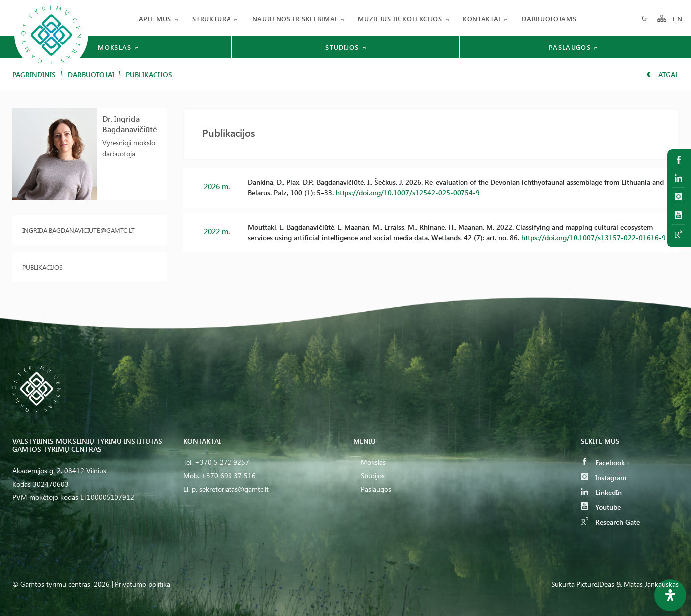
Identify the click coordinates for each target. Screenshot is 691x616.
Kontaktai (482, 19)
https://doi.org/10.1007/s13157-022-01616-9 (593, 237)
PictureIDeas (595, 584)
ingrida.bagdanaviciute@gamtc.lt (79, 230)
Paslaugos (376, 489)
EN (678, 19)
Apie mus (155, 19)
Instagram (604, 477)
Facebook (603, 462)
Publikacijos (43, 267)
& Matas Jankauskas (647, 584)
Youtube (601, 507)
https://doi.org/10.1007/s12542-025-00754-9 (408, 192)
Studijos (373, 475)
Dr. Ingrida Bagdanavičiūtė (130, 124)
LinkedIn (601, 492)
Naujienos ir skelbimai (295, 19)
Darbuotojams (549, 19)
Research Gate (610, 522)
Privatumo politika (143, 584)
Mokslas (373, 462)
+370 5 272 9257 (222, 462)
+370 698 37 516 (229, 475)
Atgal (662, 74)
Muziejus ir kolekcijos (400, 19)
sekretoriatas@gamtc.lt (234, 489)
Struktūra (212, 19)
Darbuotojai (91, 74)
